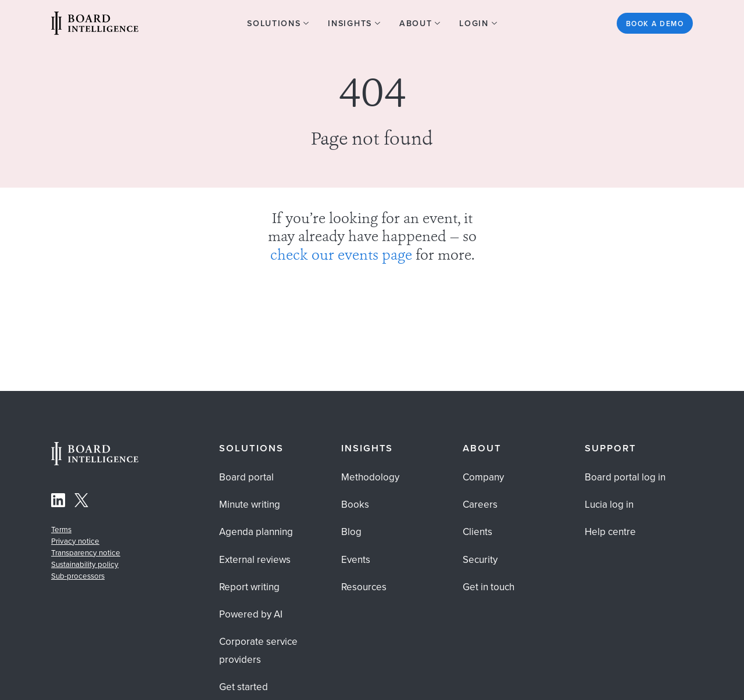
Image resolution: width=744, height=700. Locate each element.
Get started (244, 687)
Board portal (246, 477)
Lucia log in (609, 505)
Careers (480, 505)
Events (356, 560)
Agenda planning (256, 532)
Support (611, 448)
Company (483, 477)
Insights (367, 448)
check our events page (341, 256)
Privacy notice (75, 541)
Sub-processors (78, 576)
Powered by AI (251, 614)
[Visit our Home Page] (95, 25)
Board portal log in (625, 477)
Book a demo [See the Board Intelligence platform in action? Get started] (655, 24)
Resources (364, 587)
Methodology (370, 477)
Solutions (251, 448)
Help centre (610, 532)
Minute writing (250, 505)
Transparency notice (86, 553)
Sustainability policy (85, 564)
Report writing (249, 587)
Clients (477, 532)
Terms (61, 530)
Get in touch (489, 587)
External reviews (255, 560)
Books (355, 505)
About (482, 448)
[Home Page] (95, 462)
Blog (351, 532)
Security (480, 560)
